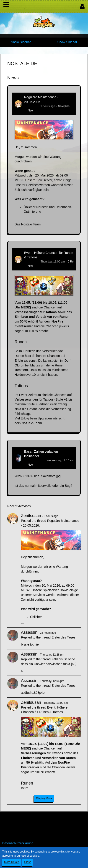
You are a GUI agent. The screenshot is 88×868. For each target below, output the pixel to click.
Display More (44, 798)
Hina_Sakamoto (34, 460)
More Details (12, 862)
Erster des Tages (63, 637)
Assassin (29, 632)
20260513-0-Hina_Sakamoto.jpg (38, 476)
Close (28, 862)
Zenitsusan (31, 106)
